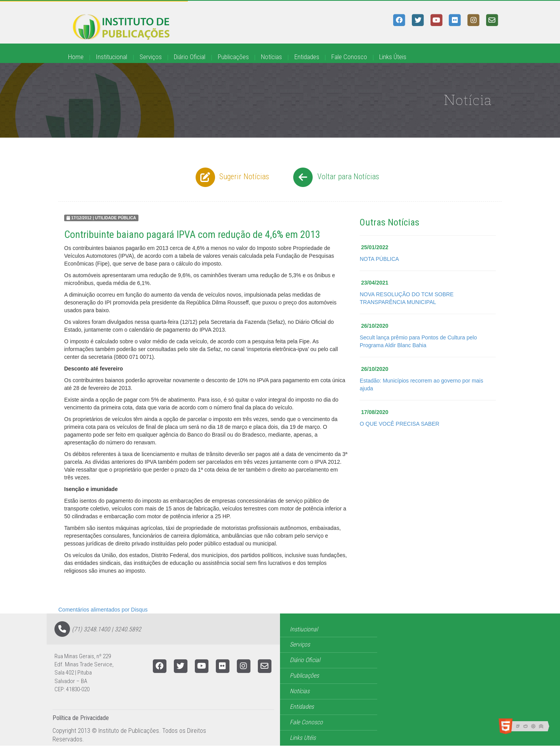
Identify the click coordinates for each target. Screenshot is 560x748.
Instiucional (304, 629)
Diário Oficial (190, 57)
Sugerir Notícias (231, 177)
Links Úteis (393, 57)
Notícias (271, 57)
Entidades (307, 57)
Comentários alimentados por (103, 610)
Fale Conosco (349, 57)
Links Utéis (303, 738)
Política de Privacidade (81, 718)
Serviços (151, 57)
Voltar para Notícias (335, 177)
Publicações (233, 57)
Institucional (111, 57)
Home (76, 57)
